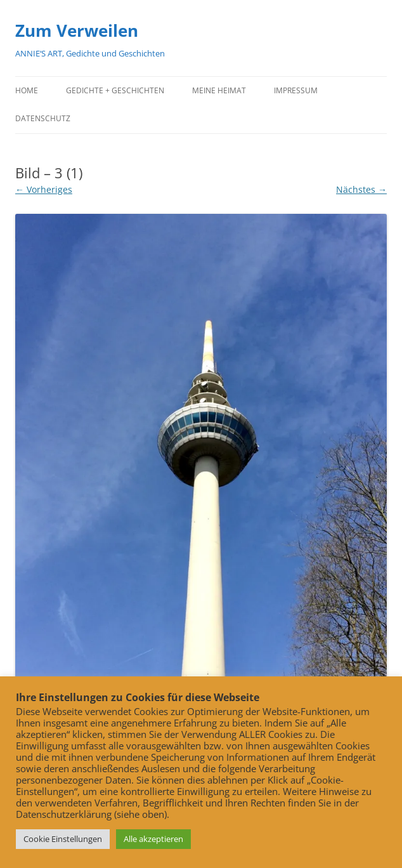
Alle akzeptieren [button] (153, 839)
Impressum (296, 90)
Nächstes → (361, 189)
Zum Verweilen (77, 30)
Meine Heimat (219, 90)
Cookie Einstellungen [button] (63, 839)
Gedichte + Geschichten (115, 90)
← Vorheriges (44, 189)
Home (27, 90)
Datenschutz (43, 118)
